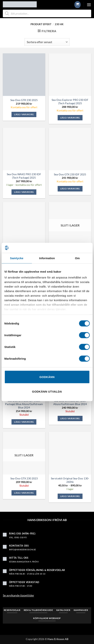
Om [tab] (77, 258)
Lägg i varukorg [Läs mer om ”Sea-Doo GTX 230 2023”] (24, 493)
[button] (78, 5)
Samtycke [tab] (17, 258)
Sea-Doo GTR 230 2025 (24, 100)
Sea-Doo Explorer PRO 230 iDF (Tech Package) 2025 (70, 101)
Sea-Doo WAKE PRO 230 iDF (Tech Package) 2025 (24, 176)
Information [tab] (47, 258)
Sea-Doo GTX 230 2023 (24, 478)
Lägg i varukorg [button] (24, 114)
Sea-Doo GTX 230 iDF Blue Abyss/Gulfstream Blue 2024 (70, 402)
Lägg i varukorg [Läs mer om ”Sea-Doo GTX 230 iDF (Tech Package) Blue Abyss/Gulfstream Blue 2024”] (24, 422)
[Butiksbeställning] (47, 42)
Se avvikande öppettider (18, 595)
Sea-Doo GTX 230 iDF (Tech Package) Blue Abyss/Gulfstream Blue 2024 (24, 404)
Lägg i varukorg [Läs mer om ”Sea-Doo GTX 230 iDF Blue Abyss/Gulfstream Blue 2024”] (70, 418)
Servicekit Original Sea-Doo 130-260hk (70, 480)
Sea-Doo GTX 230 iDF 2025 (70, 174)
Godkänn (47, 377)
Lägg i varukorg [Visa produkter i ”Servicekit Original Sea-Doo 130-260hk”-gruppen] (70, 496)
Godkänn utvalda (47, 392)
